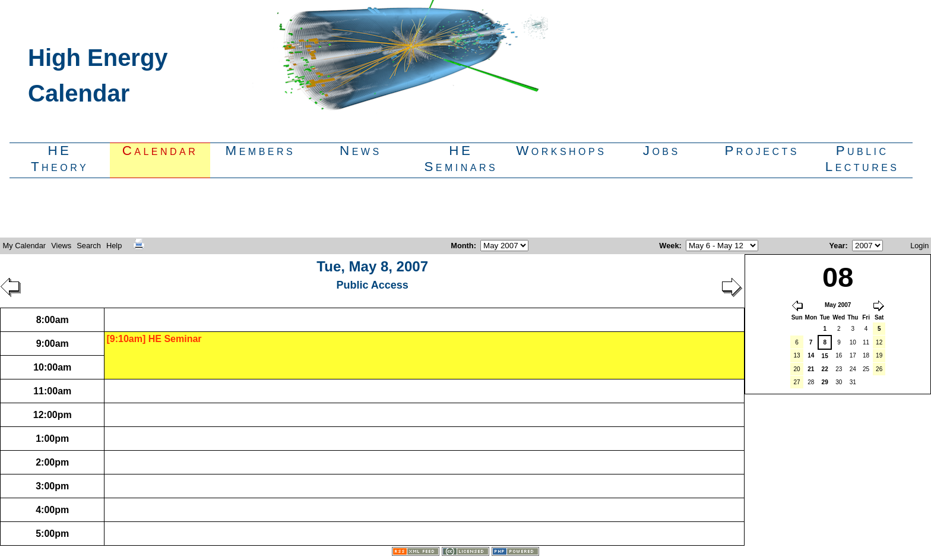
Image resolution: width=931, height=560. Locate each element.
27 (797, 382)
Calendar (160, 151)
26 (879, 369)
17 (853, 355)
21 (811, 369)
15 (825, 356)
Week (669, 246)
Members (261, 151)
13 (797, 355)
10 (853, 342)
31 (853, 382)
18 (866, 355)
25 (866, 369)
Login (919, 246)
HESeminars (461, 159)
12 (879, 342)
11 (866, 342)
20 (797, 369)
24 (853, 369)
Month (462, 246)
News (361, 151)
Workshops (561, 151)
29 (825, 382)
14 (811, 355)
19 (879, 355)
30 (839, 382)
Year (837, 246)
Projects (761, 151)
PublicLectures (862, 159)
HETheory (60, 159)
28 (811, 382)
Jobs (662, 151)
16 (839, 355)
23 (839, 369)
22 (825, 369)
